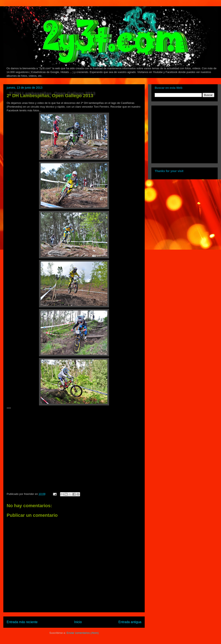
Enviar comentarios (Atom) (83, 633)
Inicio (78, 622)
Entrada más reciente (22, 622)
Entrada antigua (130, 622)
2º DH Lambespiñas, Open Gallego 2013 (50, 96)
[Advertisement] (181, 133)
